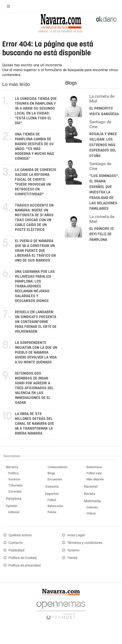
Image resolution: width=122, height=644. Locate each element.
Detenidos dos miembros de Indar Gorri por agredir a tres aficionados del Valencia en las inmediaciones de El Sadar (34, 388)
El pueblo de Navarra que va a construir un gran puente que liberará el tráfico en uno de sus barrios (35, 251)
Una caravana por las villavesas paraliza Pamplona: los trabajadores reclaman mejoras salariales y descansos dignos (35, 286)
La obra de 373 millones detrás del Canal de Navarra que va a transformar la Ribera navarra (34, 424)
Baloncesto (55, 506)
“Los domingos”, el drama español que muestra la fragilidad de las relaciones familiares (104, 192)
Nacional (91, 487)
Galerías (92, 507)
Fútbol (52, 500)
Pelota (52, 512)
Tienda (72, 558)
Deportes (52, 494)
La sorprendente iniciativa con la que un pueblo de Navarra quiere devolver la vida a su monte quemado (36, 353)
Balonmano (94, 467)
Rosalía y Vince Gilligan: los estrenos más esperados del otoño (103, 145)
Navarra (12, 467)
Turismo (73, 550)
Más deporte (95, 479)
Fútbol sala (94, 473)
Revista (90, 494)
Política (13, 473)
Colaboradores (57, 467)
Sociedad (15, 491)
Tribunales (16, 485)
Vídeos (91, 513)
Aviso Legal (76, 535)
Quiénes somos (20, 535)
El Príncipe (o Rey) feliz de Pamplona (102, 234)
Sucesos (14, 479)
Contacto (16, 543)
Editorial (14, 512)
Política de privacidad (25, 565)
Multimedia (92, 501)
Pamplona (14, 499)
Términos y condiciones (85, 543)
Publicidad (16, 550)
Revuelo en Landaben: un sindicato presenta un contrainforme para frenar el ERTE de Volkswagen (36, 322)
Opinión (12, 506)
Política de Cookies (23, 558)
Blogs (71, 83)
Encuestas (55, 479)
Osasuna (52, 487)
